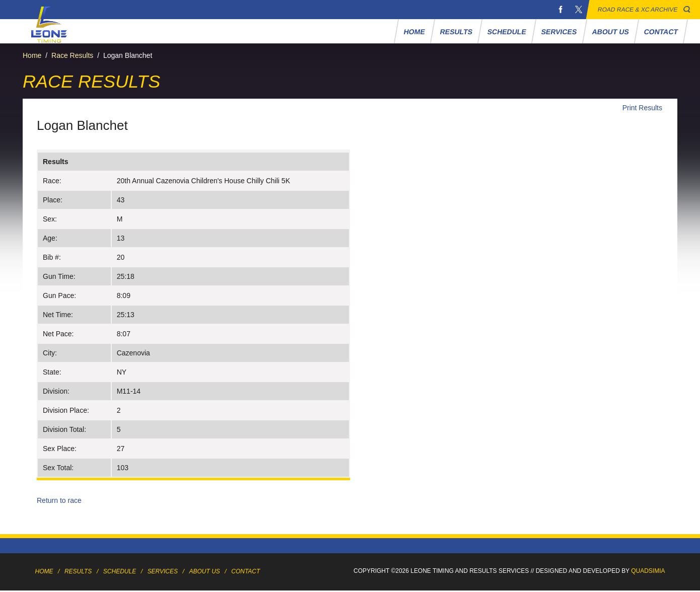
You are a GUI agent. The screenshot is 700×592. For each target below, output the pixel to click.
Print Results (642, 108)
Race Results (72, 55)
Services (559, 32)
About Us (610, 32)
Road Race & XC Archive (638, 10)
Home (414, 32)
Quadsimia (648, 571)
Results (456, 32)
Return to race (59, 500)
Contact (661, 32)
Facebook (561, 10)
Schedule (507, 32)
